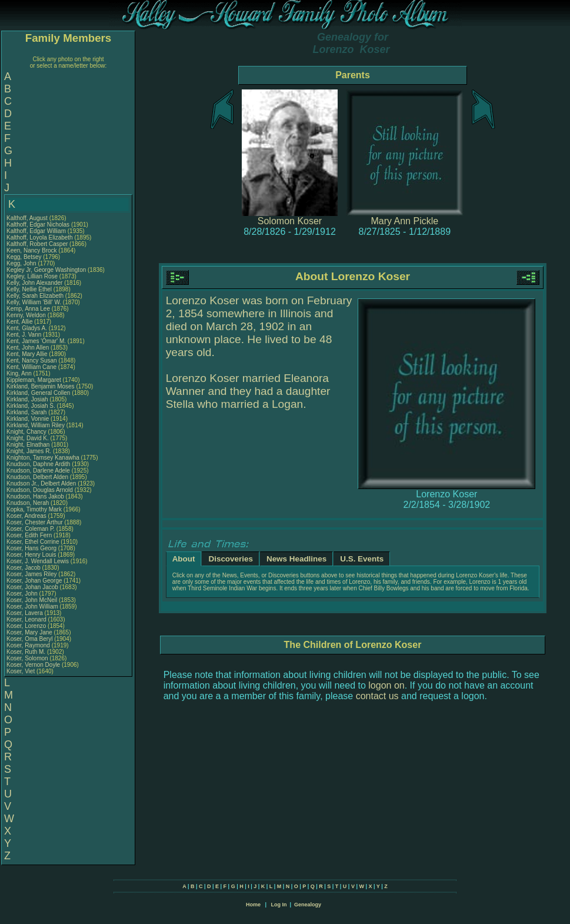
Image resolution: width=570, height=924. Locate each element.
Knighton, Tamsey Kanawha (43, 458)
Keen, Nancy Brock (32, 250)
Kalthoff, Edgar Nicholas (38, 225)
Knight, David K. (28, 438)
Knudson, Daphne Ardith (38, 464)
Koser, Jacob (24, 568)
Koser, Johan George (34, 581)
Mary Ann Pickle (404, 221)
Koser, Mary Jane (29, 632)
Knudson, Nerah (29, 503)
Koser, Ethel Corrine (33, 542)
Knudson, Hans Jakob (35, 496)
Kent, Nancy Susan (32, 360)
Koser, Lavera (25, 613)
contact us (377, 696)
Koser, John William (32, 606)
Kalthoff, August (28, 218)
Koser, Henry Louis (31, 555)
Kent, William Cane (31, 367)
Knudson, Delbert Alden (37, 477)
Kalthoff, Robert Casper (37, 244)
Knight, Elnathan (29, 445)
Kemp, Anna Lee (28, 309)
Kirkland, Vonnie (29, 419)
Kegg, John (22, 263)
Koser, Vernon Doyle (33, 665)
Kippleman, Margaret (35, 380)
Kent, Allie (20, 322)
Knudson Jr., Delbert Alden (41, 483)
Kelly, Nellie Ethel (29, 289)
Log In (279, 905)
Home (253, 905)
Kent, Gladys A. (27, 328)
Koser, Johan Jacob (32, 587)
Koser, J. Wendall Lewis (38, 561)
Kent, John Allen (28, 348)
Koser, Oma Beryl (29, 639)
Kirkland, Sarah (27, 412)
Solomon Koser (290, 221)
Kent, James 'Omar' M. (36, 341)
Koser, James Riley (32, 574)
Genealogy (308, 905)
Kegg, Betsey (25, 257)
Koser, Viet (21, 671)
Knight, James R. (29, 451)
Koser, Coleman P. (31, 529)
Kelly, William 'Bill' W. (34, 302)
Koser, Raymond (29, 645)
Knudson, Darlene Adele (38, 471)
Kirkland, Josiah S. (31, 406)
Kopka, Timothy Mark (34, 509)
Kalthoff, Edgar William (36, 231)
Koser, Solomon (28, 658)
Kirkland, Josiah (28, 399)
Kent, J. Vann (24, 335)
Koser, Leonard (27, 619)
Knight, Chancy (27, 432)
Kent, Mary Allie (27, 354)
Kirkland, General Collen (38, 393)
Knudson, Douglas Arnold (40, 490)
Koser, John (23, 594)
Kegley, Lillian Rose (32, 276)
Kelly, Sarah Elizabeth (35, 296)
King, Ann (20, 373)
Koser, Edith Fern (29, 535)
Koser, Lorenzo (27, 626)
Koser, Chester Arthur (35, 522)
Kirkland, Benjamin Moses (41, 386)
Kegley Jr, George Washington (46, 270)
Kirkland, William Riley (36, 425)
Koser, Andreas (27, 516)
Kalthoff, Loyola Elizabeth (40, 237)
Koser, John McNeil (32, 600)
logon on (386, 685)
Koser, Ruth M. (26, 652)
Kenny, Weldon (27, 315)
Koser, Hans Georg (31, 548)
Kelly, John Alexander (34, 283)
